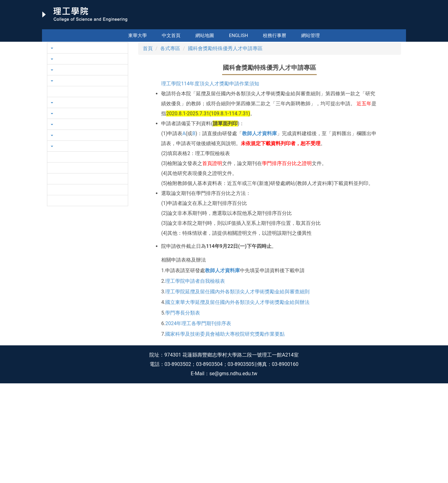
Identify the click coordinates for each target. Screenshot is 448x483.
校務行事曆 (275, 36)
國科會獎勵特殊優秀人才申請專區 (225, 148)
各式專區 (170, 148)
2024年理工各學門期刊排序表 (198, 423)
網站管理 (310, 36)
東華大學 (138, 36)
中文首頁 (171, 36)
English (238, 36)
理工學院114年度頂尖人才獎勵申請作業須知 (210, 183)
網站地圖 (205, 36)
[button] (53, 92)
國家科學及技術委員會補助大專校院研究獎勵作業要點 (225, 434)
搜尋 (401, 25)
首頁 (148, 148)
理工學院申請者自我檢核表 (195, 381)
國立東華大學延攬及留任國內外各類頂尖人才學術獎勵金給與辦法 (237, 402)
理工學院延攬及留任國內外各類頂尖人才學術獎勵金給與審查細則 (237, 391)
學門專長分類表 (183, 412)
